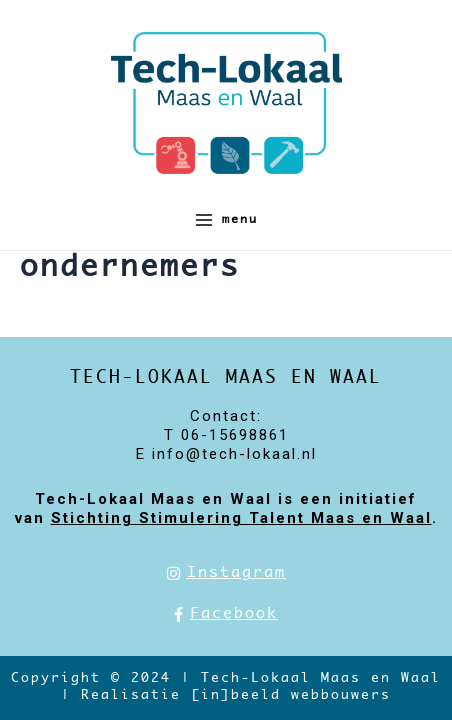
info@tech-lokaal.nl (234, 454)
